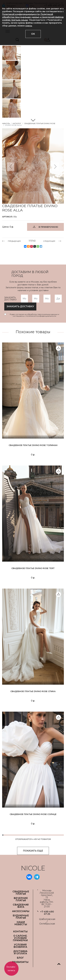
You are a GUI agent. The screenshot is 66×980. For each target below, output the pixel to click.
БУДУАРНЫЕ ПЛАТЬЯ (21, 917)
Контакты (20, 932)
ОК (33, 34)
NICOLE (33, 868)
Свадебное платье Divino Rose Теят (33, 568)
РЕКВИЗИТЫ (20, 962)
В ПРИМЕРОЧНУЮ (48, 227)
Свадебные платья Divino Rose (40, 123)
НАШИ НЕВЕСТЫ (21, 923)
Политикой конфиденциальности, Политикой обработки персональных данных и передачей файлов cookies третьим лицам (33, 17)
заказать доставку (20, 306)
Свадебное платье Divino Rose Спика (33, 691)
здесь (29, 26)
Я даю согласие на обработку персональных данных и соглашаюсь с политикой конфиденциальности (34, 315)
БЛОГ (20, 958)
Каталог (17, 123)
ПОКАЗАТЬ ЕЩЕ (33, 851)
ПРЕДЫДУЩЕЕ (14, 241)
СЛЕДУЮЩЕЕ (49, 241)
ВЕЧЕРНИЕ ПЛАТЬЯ (21, 899)
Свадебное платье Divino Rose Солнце (33, 814)
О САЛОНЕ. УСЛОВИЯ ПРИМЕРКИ (20, 938)
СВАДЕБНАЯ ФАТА (21, 906)
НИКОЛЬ (6, 123)
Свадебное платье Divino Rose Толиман (33, 445)
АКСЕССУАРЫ (21, 911)
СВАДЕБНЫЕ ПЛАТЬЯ (21, 893)
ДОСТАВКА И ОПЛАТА (20, 952)
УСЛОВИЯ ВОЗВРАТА (20, 946)
